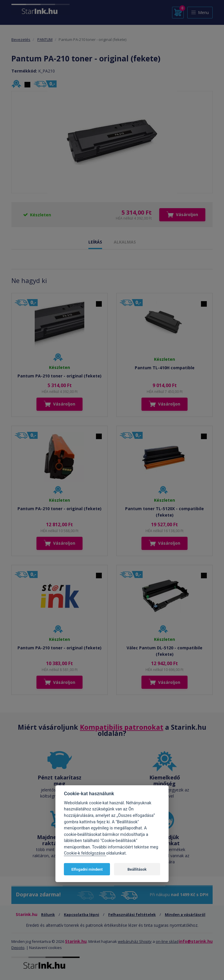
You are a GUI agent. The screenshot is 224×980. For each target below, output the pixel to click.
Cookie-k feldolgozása (85, 853)
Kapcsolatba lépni (82, 915)
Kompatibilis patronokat (122, 727)
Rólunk (48, 915)
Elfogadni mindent (87, 869)
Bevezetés (21, 39)
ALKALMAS (125, 242)
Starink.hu (76, 941)
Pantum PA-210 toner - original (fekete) (60, 376)
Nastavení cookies (45, 948)
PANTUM (45, 39)
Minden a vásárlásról (185, 915)
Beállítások (137, 869)
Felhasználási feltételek (132, 915)
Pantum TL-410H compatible (165, 368)
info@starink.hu (196, 941)
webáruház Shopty (135, 941)
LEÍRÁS (95, 242)
